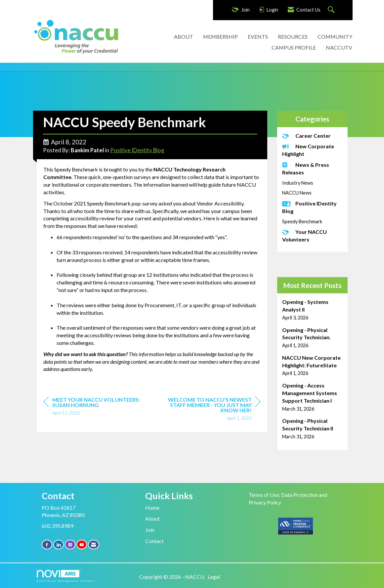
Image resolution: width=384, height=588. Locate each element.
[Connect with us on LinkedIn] (59, 545)
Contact (154, 541)
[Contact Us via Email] (94, 545)
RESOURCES (293, 37)
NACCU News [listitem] (297, 193)
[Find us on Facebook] (47, 545)
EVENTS (258, 37)
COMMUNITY (335, 37)
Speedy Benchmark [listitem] (302, 221)
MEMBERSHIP (220, 37)
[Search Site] (332, 10)
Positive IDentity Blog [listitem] (309, 207)
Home (152, 508)
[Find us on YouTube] (82, 545)
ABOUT (184, 37)
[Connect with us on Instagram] (70, 545)
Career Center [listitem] (306, 136)
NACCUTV (339, 47)
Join (150, 530)
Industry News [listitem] (298, 183)
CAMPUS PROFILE (294, 47)
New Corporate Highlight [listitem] (308, 150)
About (152, 518)
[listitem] (312, 310)
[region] (211, 410)
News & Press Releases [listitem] (306, 168)
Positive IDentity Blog (137, 150)
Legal (214, 577)
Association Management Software (66, 576)
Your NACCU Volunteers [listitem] (304, 236)
